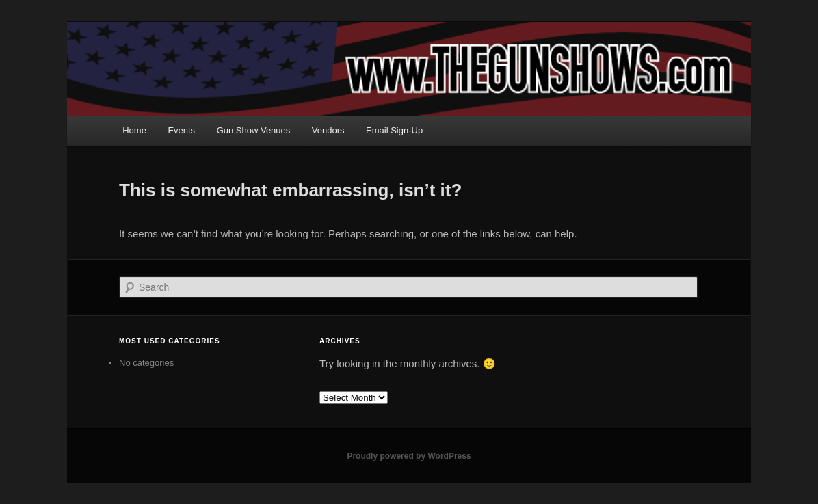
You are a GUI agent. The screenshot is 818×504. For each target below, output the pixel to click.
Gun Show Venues (254, 130)
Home (134, 130)
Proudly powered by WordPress (409, 456)
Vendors (328, 130)
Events (181, 130)
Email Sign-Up (394, 130)
